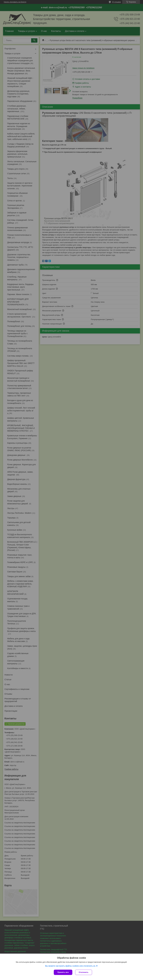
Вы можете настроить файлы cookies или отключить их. (70, 966)
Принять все (63, 972)
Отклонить (84, 972)
